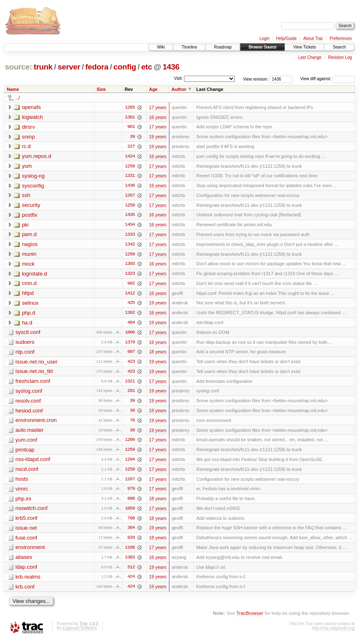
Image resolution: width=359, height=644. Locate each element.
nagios (30, 245)
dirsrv (28, 127)
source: (18, 67)
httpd (28, 295)
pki (25, 226)
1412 (130, 295)
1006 (130, 334)
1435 (130, 216)
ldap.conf (26, 571)
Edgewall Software (79, 633)
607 (131, 354)
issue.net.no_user (37, 364)
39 (132, 137)
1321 (130, 384)
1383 (130, 561)
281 (131, 394)
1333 (130, 236)
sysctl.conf (28, 334)
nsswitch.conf (32, 512)
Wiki (161, 47)
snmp (28, 137)
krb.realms (28, 581)
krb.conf (25, 591)
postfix (30, 216)
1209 (130, 443)
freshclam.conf (33, 383)
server (69, 67)
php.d (29, 314)
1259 (130, 167)
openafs (31, 107)
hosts (22, 482)
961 (131, 127)
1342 (130, 246)
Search (339, 47)
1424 (130, 157)
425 (131, 305)
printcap (25, 453)
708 (131, 522)
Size (101, 89)
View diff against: (328, 79)
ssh (26, 196)
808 (131, 502)
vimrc (22, 492)
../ (18, 98)
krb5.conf (26, 522)
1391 (130, 117)
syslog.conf (29, 393)
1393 (130, 265)
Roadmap (223, 47)
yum (27, 166)
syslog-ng (33, 176)
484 (131, 324)
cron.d (29, 285)
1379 (130, 344)
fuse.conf (26, 541)
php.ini (23, 502)
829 (131, 542)
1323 (130, 275)
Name (13, 89)
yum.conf (26, 443)
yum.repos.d (37, 156)
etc (147, 67)
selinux (30, 305)
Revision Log (340, 57)
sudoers (25, 344)
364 (131, 532)
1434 (130, 226)
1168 (130, 551)
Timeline (189, 47)
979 (131, 492)
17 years (158, 107)
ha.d (27, 324)
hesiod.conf (29, 413)
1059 (130, 512)
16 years (158, 117)
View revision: (256, 79)
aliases (24, 561)
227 (131, 147)
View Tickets (305, 47)
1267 (130, 196)
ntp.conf (25, 354)
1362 (130, 315)
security (31, 206)
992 (131, 285)
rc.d (26, 147)
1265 (130, 107)
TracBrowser (250, 617)
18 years (158, 354)
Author (179, 89)
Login (265, 38)
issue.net (26, 532)
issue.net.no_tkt (34, 374)
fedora (97, 67)
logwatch (32, 117)
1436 (171, 67)
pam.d (29, 235)
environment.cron (36, 423)
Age (153, 89)
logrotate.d (34, 275)
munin (29, 255)
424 (131, 581)
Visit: (178, 78)
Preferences (341, 38)
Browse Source (262, 47)
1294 (130, 463)
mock (28, 265)
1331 (130, 176)
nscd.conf (27, 472)
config (125, 67)
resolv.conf (28, 403)
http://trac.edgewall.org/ (334, 633)
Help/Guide (286, 38)
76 (132, 423)
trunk (43, 67)
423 (131, 364)
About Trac (313, 38)
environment (30, 551)
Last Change (310, 57)
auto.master (30, 433)
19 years (158, 137)
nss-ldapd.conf (33, 462)
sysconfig (33, 186)
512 (131, 571)
